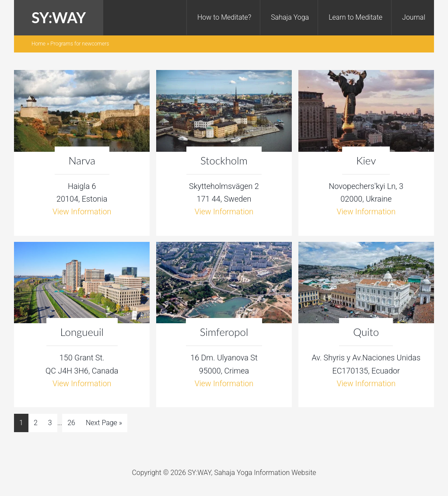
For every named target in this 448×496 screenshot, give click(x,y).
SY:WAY (59, 17)
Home (38, 44)
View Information (82, 211)
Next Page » (104, 423)
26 (71, 423)
